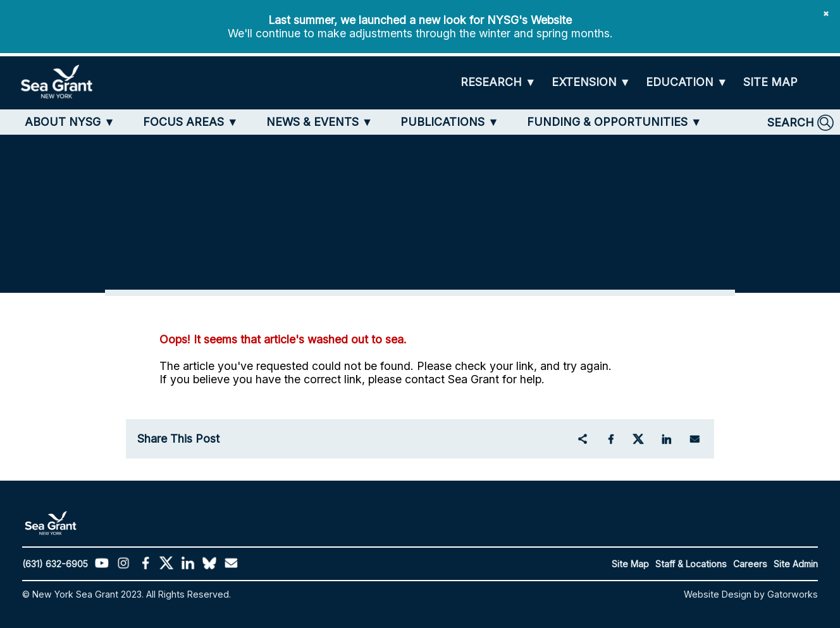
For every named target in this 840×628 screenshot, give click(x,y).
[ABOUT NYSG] (70, 122)
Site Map (630, 564)
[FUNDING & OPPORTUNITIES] (615, 122)
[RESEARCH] (498, 83)
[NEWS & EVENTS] (320, 122)
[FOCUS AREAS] (191, 122)
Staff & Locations (691, 564)
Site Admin (796, 564)
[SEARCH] (800, 123)
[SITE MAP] (770, 82)
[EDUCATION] (687, 83)
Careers (750, 564)
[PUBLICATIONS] (450, 122)
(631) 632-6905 (55, 564)
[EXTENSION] (591, 83)
